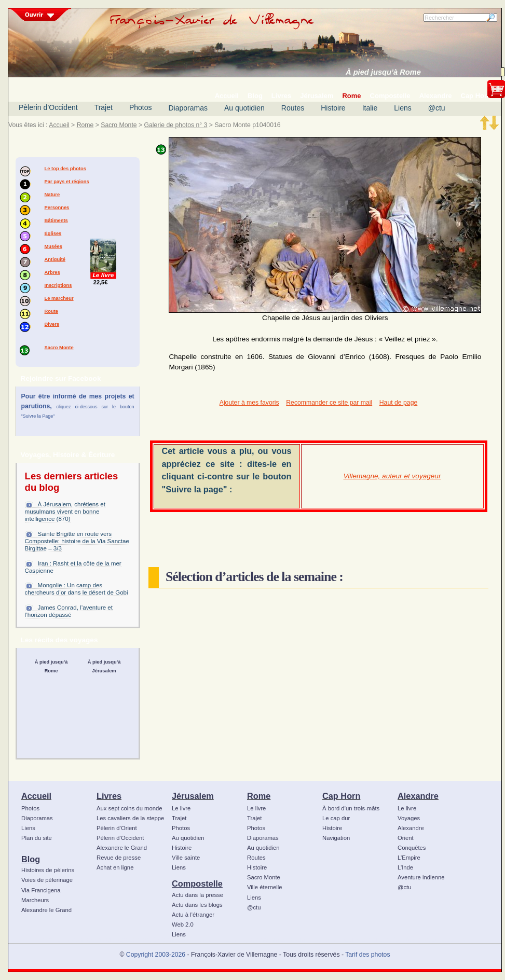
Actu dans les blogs (197, 905)
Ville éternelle (264, 887)
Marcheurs (35, 900)
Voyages (409, 818)
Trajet (104, 107)
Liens (402, 108)
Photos (141, 107)
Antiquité (55, 259)
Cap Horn (341, 796)
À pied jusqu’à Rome (383, 72)
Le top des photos (65, 169)
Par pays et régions (67, 182)
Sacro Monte (119, 125)
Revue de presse (119, 858)
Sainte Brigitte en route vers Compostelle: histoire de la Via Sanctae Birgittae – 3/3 (77, 541)
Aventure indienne (421, 877)
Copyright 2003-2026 (156, 955)
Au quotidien (244, 108)
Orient (406, 838)
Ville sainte (186, 858)
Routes (293, 108)
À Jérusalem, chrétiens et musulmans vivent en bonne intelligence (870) (65, 512)
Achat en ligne (115, 867)
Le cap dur (336, 818)
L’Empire (409, 858)
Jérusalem (193, 796)
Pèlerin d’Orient (117, 828)
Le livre (181, 808)
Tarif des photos (367, 955)
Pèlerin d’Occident (48, 107)
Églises (53, 233)
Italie (370, 108)
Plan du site (37, 838)
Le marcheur (59, 298)
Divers (52, 324)
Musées (53, 246)
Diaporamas (188, 108)
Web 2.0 (183, 924)
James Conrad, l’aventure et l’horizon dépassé (69, 611)
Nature (52, 195)
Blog (31, 859)
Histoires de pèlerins (48, 870)
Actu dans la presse (197, 895)
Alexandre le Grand (46, 910)
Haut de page (398, 403)
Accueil (59, 125)
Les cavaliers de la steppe (130, 818)
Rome (85, 125)
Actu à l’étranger (193, 915)
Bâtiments (56, 220)
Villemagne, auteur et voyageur (392, 476)
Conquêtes (412, 848)
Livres (109, 796)
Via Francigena (41, 890)
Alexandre (418, 796)
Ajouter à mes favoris (249, 403)
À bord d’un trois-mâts (351, 808)
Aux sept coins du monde (129, 808)
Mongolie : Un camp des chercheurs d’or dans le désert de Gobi (77, 589)
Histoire (333, 108)
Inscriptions (58, 285)
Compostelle (197, 884)
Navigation (336, 838)
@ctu (437, 108)
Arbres (52, 272)
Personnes (57, 208)
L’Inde (405, 867)
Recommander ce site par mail (329, 403)
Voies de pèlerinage (47, 880)
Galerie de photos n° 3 (176, 125)
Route (51, 311)
